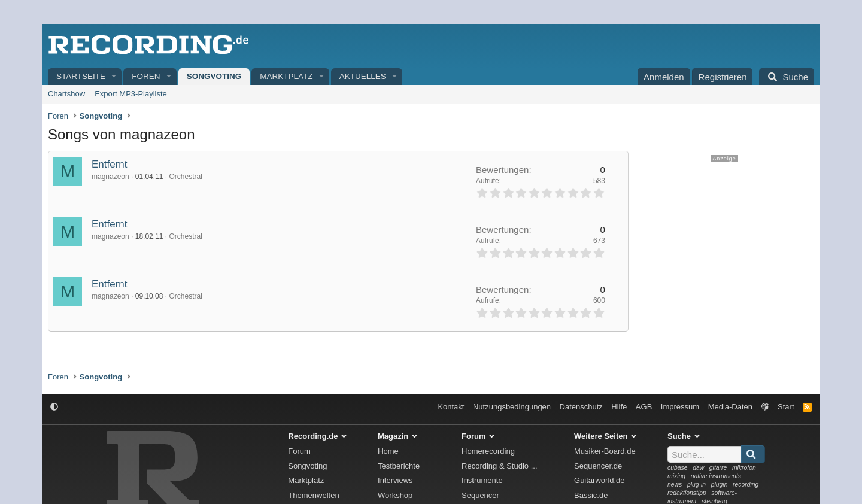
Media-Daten (730, 407)
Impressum (680, 407)
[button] (114, 77)
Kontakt (451, 407)
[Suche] (787, 77)
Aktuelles (363, 76)
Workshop (395, 495)
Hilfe (619, 407)
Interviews (395, 480)
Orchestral (185, 177)
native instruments (716, 476)
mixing (676, 476)
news (675, 485)
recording (746, 485)
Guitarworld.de (600, 480)
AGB (644, 407)
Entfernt (110, 164)
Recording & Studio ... (499, 466)
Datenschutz (581, 407)
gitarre (718, 468)
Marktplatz (286, 76)
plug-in (696, 485)
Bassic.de (591, 495)
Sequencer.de (598, 466)
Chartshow (66, 94)
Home (388, 451)
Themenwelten (313, 495)
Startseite (81, 76)
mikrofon (744, 468)
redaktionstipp (687, 493)
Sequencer (480, 495)
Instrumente (482, 480)
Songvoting (214, 76)
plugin (720, 485)
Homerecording (488, 451)
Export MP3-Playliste (131, 94)
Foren (146, 76)
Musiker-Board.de (605, 451)
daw (698, 468)
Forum (299, 451)
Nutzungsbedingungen (512, 407)
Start (786, 407)
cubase (678, 468)
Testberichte (399, 466)
